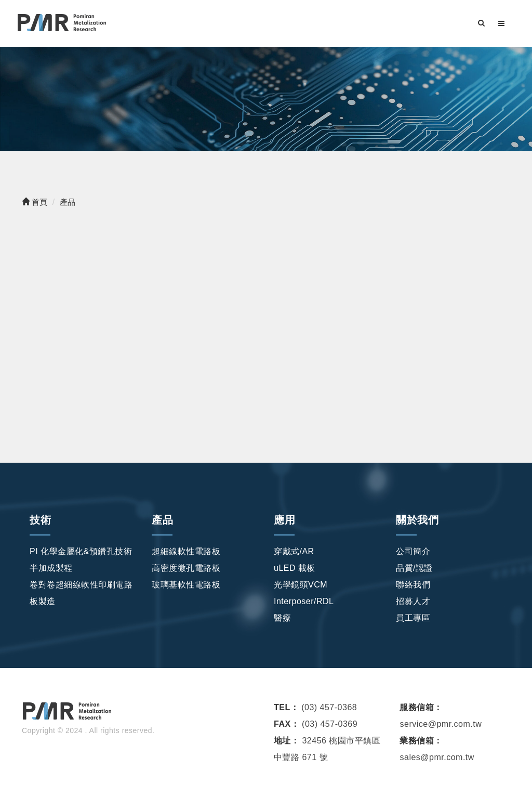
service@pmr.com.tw (441, 724)
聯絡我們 (413, 585)
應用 (284, 520)
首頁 (35, 202)
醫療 (282, 618)
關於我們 (417, 520)
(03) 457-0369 (330, 724)
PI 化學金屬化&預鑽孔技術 (81, 551)
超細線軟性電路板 (186, 551)
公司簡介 (413, 551)
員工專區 (413, 618)
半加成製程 (51, 568)
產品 (162, 520)
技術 (40, 520)
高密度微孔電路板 (186, 568)
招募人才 (413, 601)
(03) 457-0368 (329, 707)
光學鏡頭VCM (301, 585)
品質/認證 (414, 568)
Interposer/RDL (304, 601)
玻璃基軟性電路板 (186, 585)
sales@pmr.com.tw (437, 757)
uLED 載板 (295, 568)
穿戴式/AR (294, 551)
